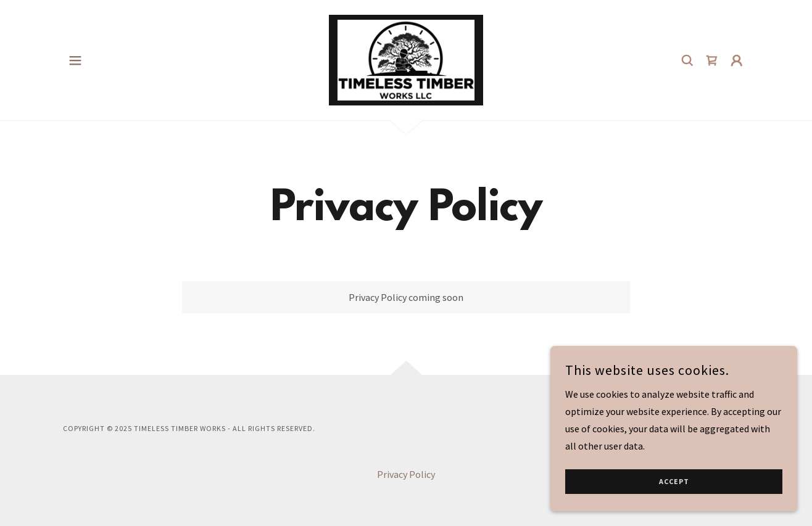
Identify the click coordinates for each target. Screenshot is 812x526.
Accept (674, 482)
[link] (406, 59)
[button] (75, 60)
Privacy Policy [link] (406, 474)
